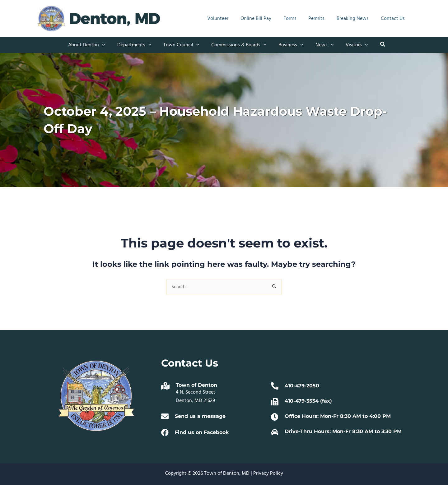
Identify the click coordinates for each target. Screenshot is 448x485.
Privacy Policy (268, 473)
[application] (108, 45)
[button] (93, 45)
